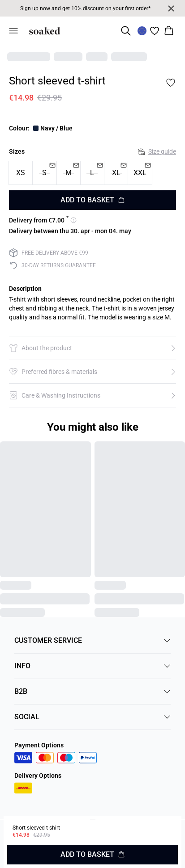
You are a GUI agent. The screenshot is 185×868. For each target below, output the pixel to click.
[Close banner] (171, 8)
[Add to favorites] (171, 83)
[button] (92, 348)
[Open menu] (13, 31)
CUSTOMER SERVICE (92, 640)
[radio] (21, 173)
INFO (92, 666)
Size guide (157, 151)
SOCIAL (92, 717)
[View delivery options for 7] (43, 220)
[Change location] (142, 31)
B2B (92, 691)
